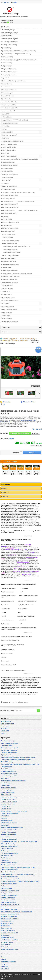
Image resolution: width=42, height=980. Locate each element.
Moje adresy (5, 728)
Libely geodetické (6, 117)
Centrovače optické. (7, 36)
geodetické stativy (22, 681)
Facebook (5, 702)
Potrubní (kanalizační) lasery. (9, 174)
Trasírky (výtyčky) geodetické (9, 283)
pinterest (33, 694)
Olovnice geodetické (7, 168)
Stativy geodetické (6, 225)
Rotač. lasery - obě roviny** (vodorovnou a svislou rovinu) (18, 192)
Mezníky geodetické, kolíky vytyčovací (12, 141)
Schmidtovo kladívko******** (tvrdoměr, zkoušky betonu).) (18, 201)
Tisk (4, 404)
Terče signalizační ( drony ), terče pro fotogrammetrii (16, 274)
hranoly (36, 684)
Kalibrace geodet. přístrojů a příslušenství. (13, 81)
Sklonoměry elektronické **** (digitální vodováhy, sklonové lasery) (20, 210)
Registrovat (6, 2)
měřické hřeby (10, 684)
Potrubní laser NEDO (7, 177)
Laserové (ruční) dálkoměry (9, 102)
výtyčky (18, 686)
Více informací (37, 429)
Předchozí (1, 469)
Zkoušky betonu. (6, 316)
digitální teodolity (16, 679)
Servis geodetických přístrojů (9, 204)
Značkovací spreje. (6, 319)
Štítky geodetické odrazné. (9, 261)
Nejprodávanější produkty (9, 962)
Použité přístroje (6, 180)
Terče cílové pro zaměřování (9, 270)
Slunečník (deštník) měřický (9, 213)
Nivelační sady (5, 153)
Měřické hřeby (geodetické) (9, 135)
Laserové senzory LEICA (8, 105)
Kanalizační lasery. (6, 84)
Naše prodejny (5, 964)
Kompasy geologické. (7, 93)
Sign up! (3, 733)
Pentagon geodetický (7, 171)
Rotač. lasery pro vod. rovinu (9, 195)
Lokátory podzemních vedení (9, 123)
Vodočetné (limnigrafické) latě (10, 301)
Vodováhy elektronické (7, 307)
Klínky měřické (5, 87)
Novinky (3, 959)
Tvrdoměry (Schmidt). (7, 289)
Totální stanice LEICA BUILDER (10, 277)
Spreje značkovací (6, 219)
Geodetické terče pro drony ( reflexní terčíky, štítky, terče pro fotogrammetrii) (21, 60)
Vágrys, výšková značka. (8, 298)
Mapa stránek (24, 702)
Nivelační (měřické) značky (9, 144)
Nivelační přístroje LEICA (8, 147)
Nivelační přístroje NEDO (8, 150)
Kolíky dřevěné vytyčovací (9, 90)
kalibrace (4, 689)
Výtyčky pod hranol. (7, 313)
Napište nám (5, 966)
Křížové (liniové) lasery (8, 96)
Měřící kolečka (5, 126)
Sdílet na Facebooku (29, 402)
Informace (7, 328)
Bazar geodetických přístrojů (9, 33)
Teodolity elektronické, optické (10, 264)
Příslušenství (5, 492)
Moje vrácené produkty (8, 724)
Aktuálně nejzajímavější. (8, 30)
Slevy (3, 957)
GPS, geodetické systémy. (9, 69)
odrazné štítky (28, 684)
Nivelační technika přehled (9, 156)
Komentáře (5, 496)
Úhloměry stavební (6, 295)
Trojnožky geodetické (7, 286)
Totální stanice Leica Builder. (9, 280)
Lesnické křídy (5, 114)
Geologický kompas (7, 66)
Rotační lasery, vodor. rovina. (12, 252)
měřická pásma (19, 684)
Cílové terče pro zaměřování (9, 42)
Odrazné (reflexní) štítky (8, 162)
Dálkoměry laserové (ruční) (9, 45)
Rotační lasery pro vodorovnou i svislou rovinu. (17, 246)
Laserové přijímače (8, 237)
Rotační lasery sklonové (8, 198)
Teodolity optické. (6, 267)
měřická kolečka (33, 681)
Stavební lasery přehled (8, 231)
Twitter (13, 702)
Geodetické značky (6, 63)
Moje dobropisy (6, 726)
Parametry (4, 488)
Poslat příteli (7, 402)
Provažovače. (5, 183)
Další (40, 393)
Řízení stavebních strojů (8, 189)
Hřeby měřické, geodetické (9, 75)
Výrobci (6, 332)
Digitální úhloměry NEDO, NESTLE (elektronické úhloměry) (18, 51)
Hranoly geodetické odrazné (9, 72)
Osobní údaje (5, 731)
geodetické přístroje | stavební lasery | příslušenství (14, 12)
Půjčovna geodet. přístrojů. (9, 186)
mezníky (3, 686)
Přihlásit (15, 2)
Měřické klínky (5, 138)
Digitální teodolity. (6, 48)
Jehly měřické (5, 78)
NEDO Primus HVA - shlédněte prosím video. (14, 426)
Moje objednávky (6, 721)
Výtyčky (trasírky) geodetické (9, 310)
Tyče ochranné (5, 292)
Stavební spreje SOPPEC (8, 258)
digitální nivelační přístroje (9, 681)
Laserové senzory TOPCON (9, 108)
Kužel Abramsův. (6, 99)
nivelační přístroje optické (29, 679)
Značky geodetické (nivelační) (10, 322)
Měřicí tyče (4, 129)
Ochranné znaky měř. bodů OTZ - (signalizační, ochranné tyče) (19, 159)
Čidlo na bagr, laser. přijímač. (9, 39)
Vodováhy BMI (5, 304)
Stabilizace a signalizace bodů (10, 222)
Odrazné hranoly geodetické (9, 165)
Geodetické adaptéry (7, 57)
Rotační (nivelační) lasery (9, 243)
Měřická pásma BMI (7, 132)
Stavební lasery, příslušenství (11, 255)
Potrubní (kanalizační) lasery (10, 240)
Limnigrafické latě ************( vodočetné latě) (14, 120)
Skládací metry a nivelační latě (10, 207)
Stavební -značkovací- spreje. (10, 228)
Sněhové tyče (5, 216)
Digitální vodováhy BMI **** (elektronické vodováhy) (16, 54)
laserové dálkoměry (7, 682)
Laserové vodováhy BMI (8, 111)
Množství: (16, 453)
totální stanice (6, 679)
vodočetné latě (11, 686)
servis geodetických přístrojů (31, 687)
